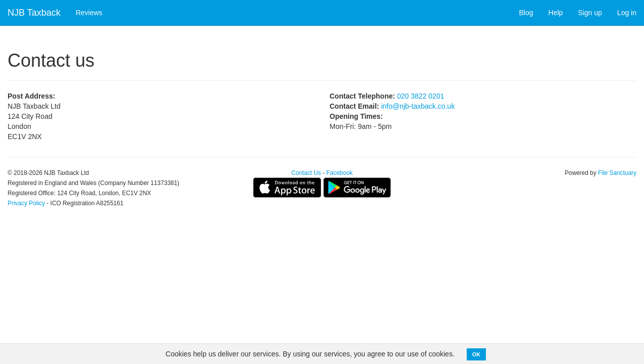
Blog (526, 13)
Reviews (89, 13)
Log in (627, 13)
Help (556, 13)
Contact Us (306, 173)
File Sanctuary (617, 173)
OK (477, 354)
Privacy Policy (26, 203)
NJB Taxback (34, 13)
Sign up (590, 13)
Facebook (339, 173)
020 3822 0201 (420, 96)
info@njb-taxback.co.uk (418, 106)
